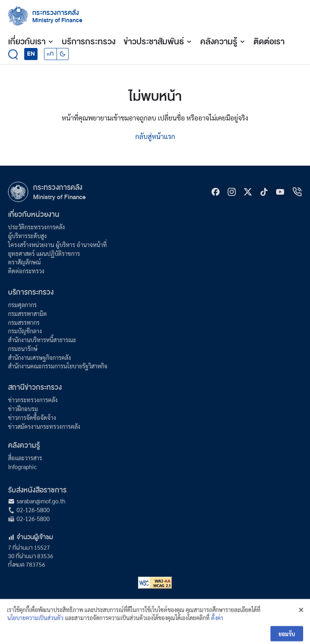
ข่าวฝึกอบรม (23, 409)
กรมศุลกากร (22, 305)
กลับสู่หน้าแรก (155, 136)
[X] (248, 192)
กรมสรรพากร (24, 322)
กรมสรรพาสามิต (27, 314)
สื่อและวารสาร (25, 458)
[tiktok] (264, 192)
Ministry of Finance (59, 197)
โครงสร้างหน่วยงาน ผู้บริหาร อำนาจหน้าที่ (58, 245)
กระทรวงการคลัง (56, 13)
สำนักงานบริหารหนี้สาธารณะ (42, 340)
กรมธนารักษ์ (23, 349)
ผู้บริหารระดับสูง (27, 236)
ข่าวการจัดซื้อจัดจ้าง (32, 418)
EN (31, 54)
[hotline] (297, 192)
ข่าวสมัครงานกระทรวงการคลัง (44, 426)
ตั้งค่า (217, 625)
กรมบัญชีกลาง (25, 331)
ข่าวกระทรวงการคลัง (33, 400)
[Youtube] (280, 192)
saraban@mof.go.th (41, 501)
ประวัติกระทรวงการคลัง (37, 227)
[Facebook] (216, 192)
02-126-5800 (33, 510)
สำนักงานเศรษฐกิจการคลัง (40, 357)
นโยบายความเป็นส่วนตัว (35, 625)
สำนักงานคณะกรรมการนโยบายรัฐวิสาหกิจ (58, 366)
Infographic (22, 467)
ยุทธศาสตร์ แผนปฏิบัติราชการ (44, 253)
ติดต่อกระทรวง (26, 271)
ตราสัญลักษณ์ (24, 262)
